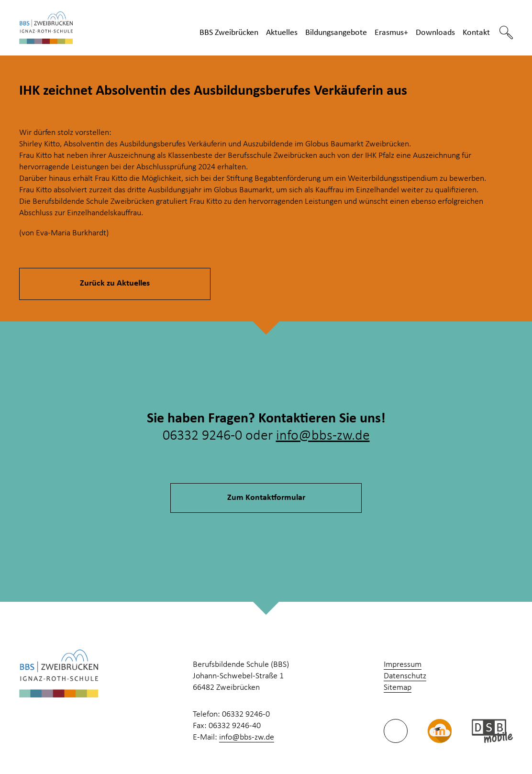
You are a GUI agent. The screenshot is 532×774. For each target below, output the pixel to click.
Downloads (435, 33)
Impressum (403, 665)
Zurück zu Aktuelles (115, 283)
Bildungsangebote (336, 33)
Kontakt (476, 33)
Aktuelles (282, 33)
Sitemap (398, 688)
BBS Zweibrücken (229, 33)
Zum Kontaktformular (266, 498)
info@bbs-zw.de (323, 436)
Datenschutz (405, 676)
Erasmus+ (391, 33)
